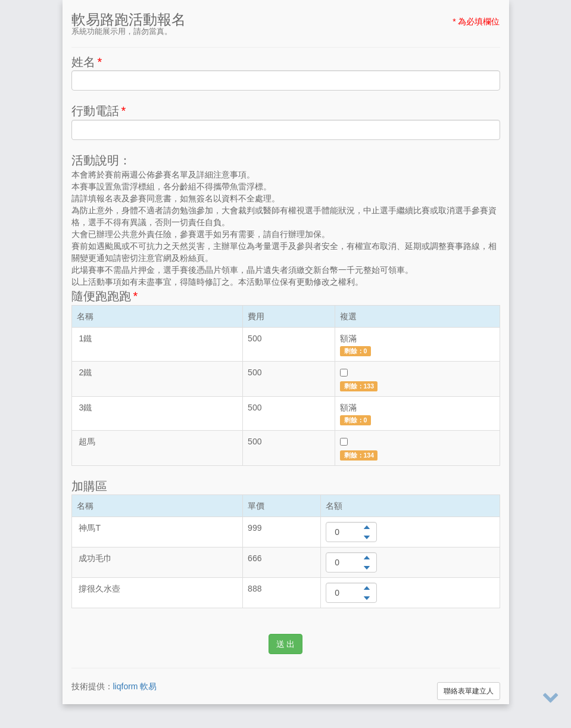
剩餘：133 (359, 386)
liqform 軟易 (135, 686)
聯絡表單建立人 (469, 691)
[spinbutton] (351, 532)
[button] (366, 527)
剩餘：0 (356, 351)
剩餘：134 (359, 455)
